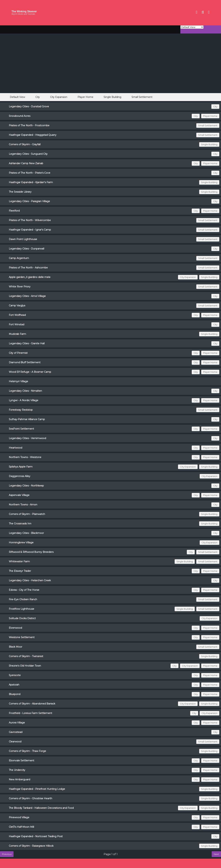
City (38, 97)
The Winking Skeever (24, 11)
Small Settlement (142, 97)
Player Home (85, 97)
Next (216, 854)
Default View (14, 97)
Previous (7, 854)
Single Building (112, 97)
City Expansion (59, 97)
